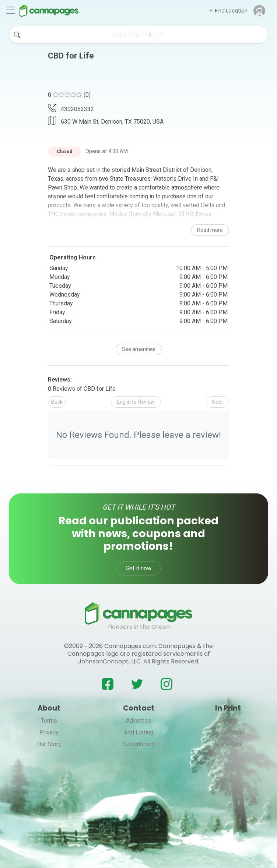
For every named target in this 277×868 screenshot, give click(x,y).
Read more (210, 230)
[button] (228, 11)
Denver (228, 721)
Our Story (49, 744)
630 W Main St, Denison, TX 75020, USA (106, 121)
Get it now (138, 568)
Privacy (49, 732)
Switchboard (139, 744)
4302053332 (71, 109)
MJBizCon (228, 744)
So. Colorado (228, 732)
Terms (49, 721)
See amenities (139, 349)
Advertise (138, 721)
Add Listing (138, 732)
